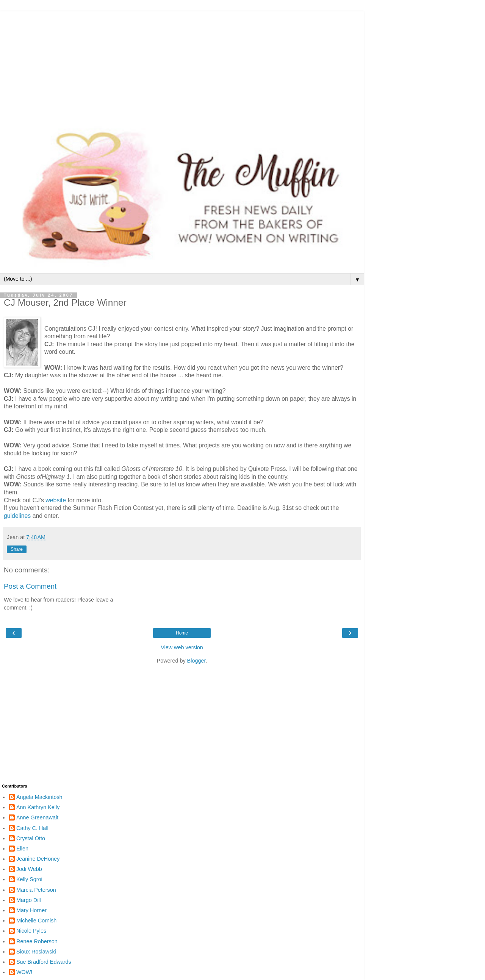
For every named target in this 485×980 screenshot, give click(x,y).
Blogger (196, 661)
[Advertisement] (182, 64)
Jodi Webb (29, 869)
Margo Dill (29, 900)
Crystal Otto (31, 838)
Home (182, 633)
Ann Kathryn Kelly (38, 807)
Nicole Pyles (31, 931)
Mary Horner (31, 910)
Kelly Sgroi (29, 879)
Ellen (22, 849)
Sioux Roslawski (36, 952)
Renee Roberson (37, 941)
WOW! (24, 972)
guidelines (17, 516)
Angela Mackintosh (39, 797)
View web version (182, 647)
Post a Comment (30, 586)
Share (17, 549)
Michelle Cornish (36, 921)
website (56, 500)
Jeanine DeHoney (38, 859)
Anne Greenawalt (37, 817)
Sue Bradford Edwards (44, 962)
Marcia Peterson (36, 890)
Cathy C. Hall (32, 828)
